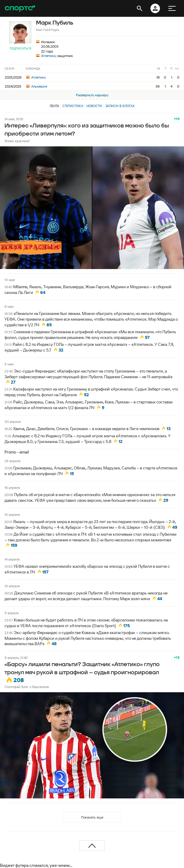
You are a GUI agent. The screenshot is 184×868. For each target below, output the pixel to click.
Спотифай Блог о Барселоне (27, 687)
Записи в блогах (120, 106)
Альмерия (37, 86)
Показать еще (92, 817)
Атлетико (48, 56)
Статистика (73, 106)
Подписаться (20, 48)
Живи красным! (17, 141)
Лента (54, 106)
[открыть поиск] (140, 8)
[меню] (172, 8)
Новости (94, 106)
